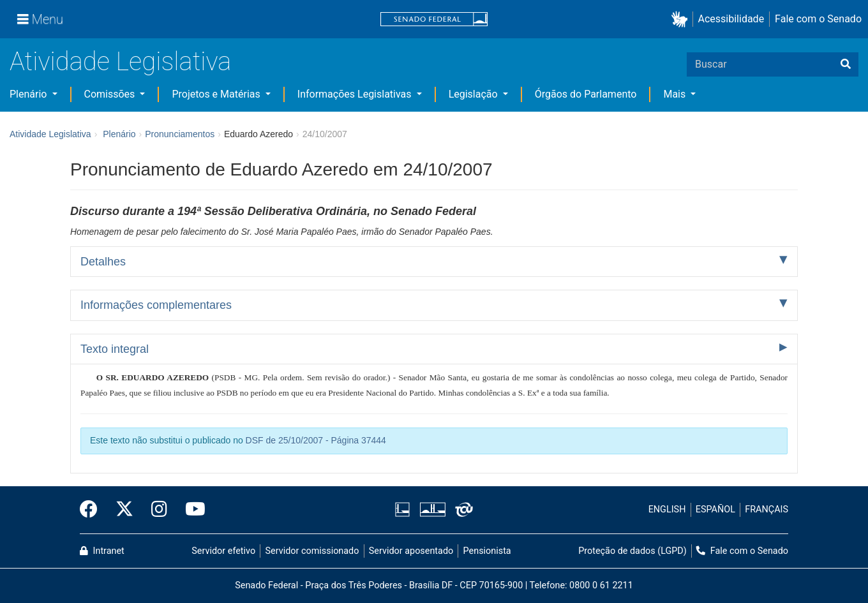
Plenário (29, 94)
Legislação (475, 94)
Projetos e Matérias (217, 94)
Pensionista (487, 551)
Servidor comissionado (312, 551)
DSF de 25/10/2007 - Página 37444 (316, 440)
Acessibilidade (731, 19)
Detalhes (103, 262)
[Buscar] (846, 64)
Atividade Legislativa (120, 62)
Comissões (111, 94)
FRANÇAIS (767, 510)
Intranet (102, 551)
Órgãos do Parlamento (586, 94)
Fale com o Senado (818, 19)
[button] (682, 19)
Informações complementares (156, 305)
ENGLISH (667, 510)
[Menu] (40, 19)
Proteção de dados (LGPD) (632, 551)
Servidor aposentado (411, 551)
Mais (676, 94)
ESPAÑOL (715, 510)
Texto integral (115, 349)
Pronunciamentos (180, 134)
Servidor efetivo (223, 551)
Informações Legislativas (356, 94)
